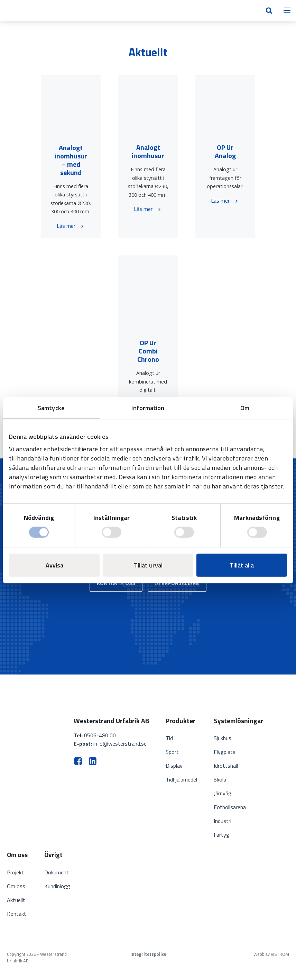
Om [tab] (245, 407)
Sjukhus (223, 738)
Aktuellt (16, 900)
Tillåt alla (242, 565)
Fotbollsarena (230, 807)
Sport (172, 752)
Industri (223, 821)
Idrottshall (226, 766)
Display (174, 766)
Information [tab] (148, 407)
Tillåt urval (148, 565)
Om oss (16, 886)
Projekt (15, 872)
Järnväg (223, 793)
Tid (169, 738)
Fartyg (221, 835)
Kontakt (17, 914)
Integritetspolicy (148, 954)
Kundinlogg (57, 886)
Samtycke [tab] (51, 407)
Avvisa (54, 565)
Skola (220, 779)
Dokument (57, 872)
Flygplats (225, 752)
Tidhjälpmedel (181, 779)
